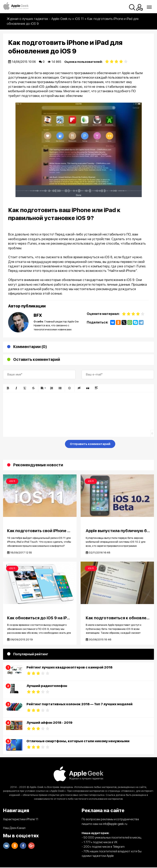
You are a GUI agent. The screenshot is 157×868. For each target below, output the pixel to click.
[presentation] (34, 445)
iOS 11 (12, 481)
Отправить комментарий (90, 444)
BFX (38, 315)
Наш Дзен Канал (14, 829)
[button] (8, 388)
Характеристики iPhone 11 (21, 820)
